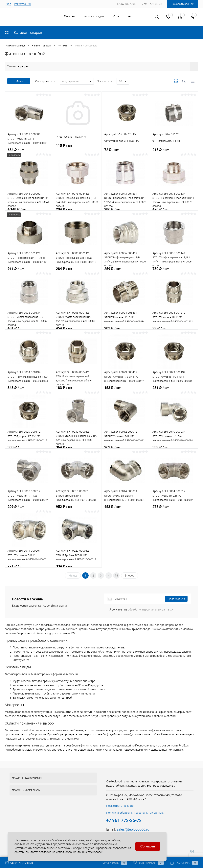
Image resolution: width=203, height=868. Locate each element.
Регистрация (22, 4)
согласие (45, 851)
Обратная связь (19, 863)
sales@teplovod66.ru (133, 829)
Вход (8, 4)
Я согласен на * (141, 609)
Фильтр (19, 81)
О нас (117, 16)
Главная (69, 16)
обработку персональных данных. (150, 609)
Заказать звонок (183, 4)
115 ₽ (77, 150)
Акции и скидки (94, 16)
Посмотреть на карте (120, 806)
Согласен (148, 846)
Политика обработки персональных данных (135, 813)
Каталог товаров (23, 33)
